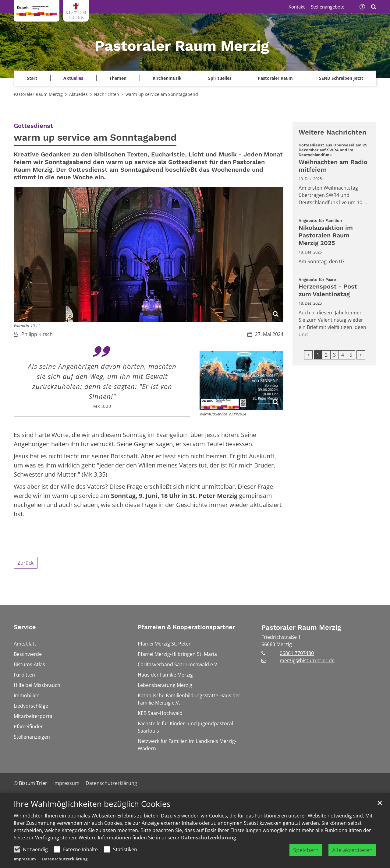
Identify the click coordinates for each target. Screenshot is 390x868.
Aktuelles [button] (73, 78)
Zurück (26, 563)
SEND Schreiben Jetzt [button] (341, 78)
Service (25, 627)
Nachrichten (106, 94)
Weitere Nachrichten (333, 132)
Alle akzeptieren (352, 850)
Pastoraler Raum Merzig (38, 94)
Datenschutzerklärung (209, 838)
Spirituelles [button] (220, 78)
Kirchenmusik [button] (167, 78)
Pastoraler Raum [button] (275, 78)
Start (32, 78)
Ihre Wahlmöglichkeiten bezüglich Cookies (92, 804)
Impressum (25, 859)
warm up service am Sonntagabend (162, 94)
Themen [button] (118, 78)
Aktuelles (78, 94)
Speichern (306, 850)
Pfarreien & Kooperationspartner (186, 627)
